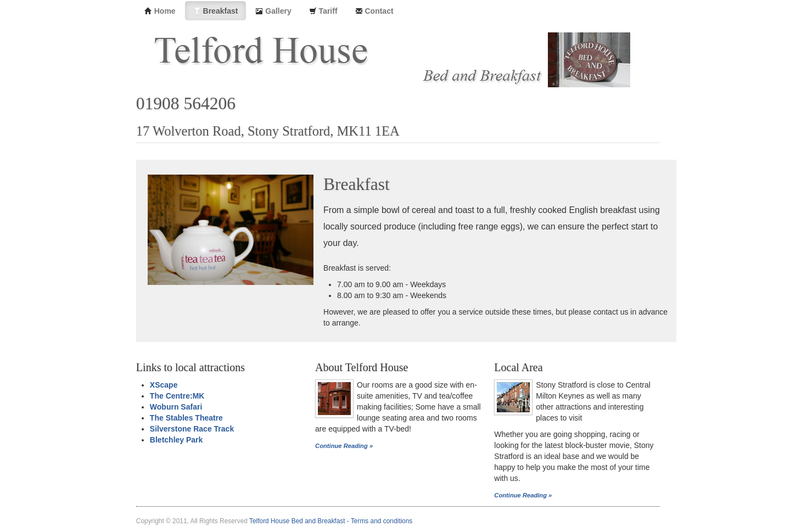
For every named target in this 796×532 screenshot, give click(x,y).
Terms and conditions (382, 521)
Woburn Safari (176, 407)
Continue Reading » (344, 446)
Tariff (323, 11)
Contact (374, 11)
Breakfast (216, 11)
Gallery (273, 11)
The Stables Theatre (186, 418)
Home (160, 11)
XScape (164, 385)
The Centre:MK (177, 396)
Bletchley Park (176, 440)
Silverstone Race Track (192, 429)
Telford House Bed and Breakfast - (300, 521)
